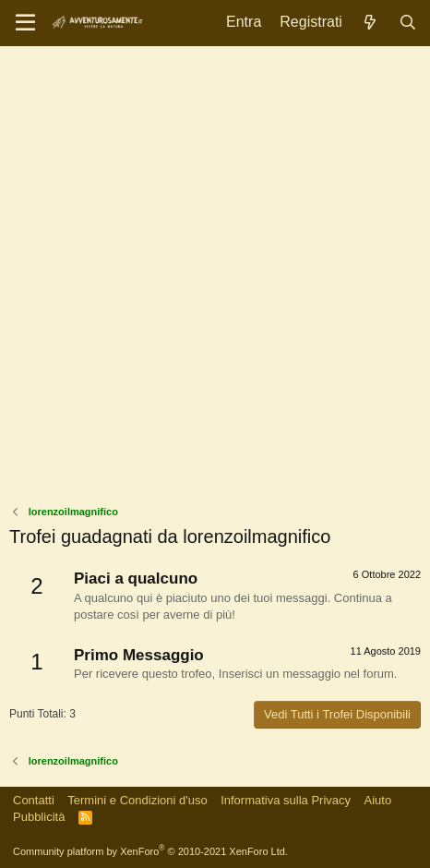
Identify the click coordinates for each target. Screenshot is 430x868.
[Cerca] (407, 23)
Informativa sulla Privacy (286, 800)
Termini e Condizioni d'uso (137, 800)
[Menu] (25, 23)
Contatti (34, 800)
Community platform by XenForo (150, 851)
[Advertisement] (215, 280)
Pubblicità (39, 817)
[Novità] (370, 23)
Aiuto (378, 800)
